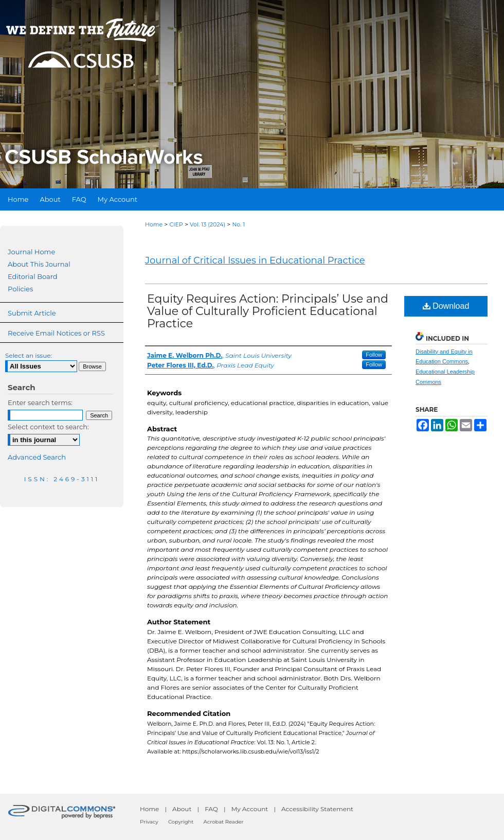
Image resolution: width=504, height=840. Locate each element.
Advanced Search (37, 457)
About (182, 809)
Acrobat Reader (224, 822)
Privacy (149, 822)
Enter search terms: (40, 402)
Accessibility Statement (317, 809)
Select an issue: (29, 355)
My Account (250, 809)
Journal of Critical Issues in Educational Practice (255, 260)
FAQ (211, 809)
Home (154, 224)
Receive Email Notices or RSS (56, 333)
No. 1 (238, 224)
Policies (20, 289)
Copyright (181, 822)
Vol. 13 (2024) (208, 224)
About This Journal (39, 264)
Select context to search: (48, 427)
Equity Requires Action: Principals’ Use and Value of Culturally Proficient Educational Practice (268, 311)
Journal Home (31, 252)
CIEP (176, 224)
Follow (374, 355)
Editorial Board (33, 276)
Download (446, 306)
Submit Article (32, 313)
